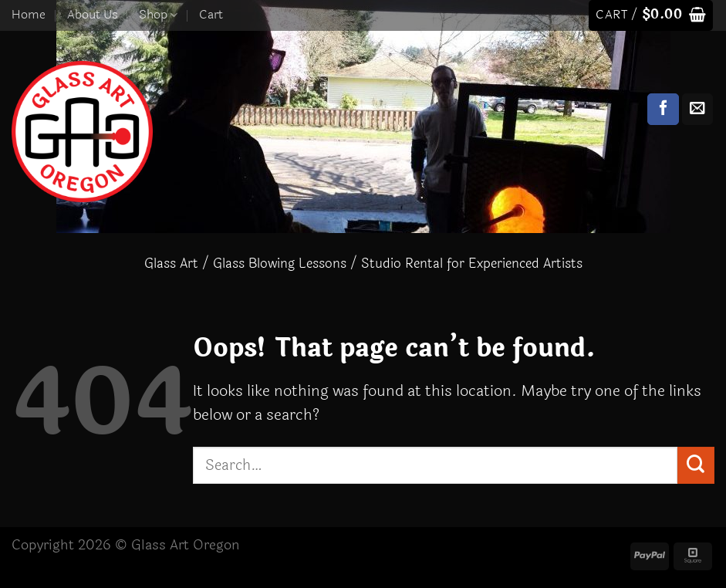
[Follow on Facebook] (663, 109)
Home (29, 15)
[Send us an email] (698, 109)
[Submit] (696, 465)
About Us (93, 15)
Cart (211, 15)
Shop (158, 15)
